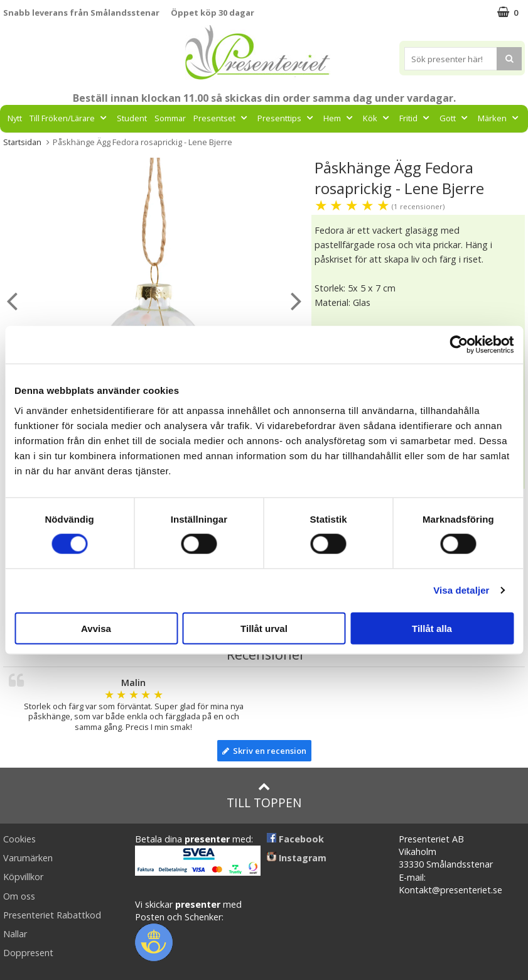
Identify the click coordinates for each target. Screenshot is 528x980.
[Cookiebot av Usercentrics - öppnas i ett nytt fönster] (459, 345)
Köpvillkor (23, 877)
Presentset (222, 118)
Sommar (170, 118)
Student (132, 118)
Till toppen (264, 796)
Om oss (19, 896)
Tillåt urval (264, 628)
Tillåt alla (432, 628)
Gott (455, 118)
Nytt (15, 118)
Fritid (416, 118)
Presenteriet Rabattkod (52, 915)
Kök (377, 118)
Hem (339, 118)
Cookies (19, 839)
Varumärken (28, 858)
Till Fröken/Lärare (69, 118)
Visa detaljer (461, 590)
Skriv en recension (264, 751)
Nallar (15, 934)
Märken (499, 118)
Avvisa (96, 628)
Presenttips (287, 118)
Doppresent (28, 953)
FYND (264, 146)
